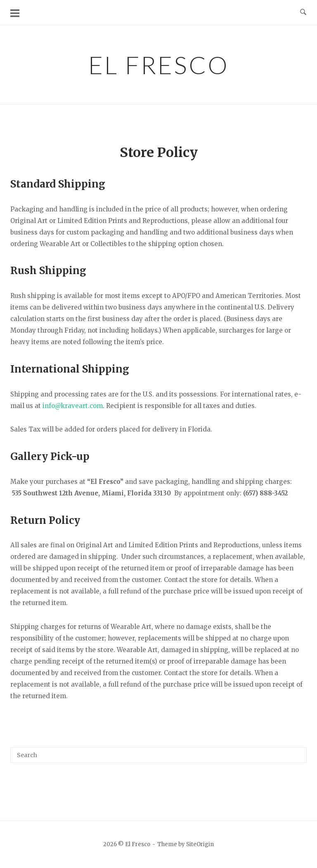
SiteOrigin (200, 844)
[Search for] (158, 755)
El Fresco (159, 65)
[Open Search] (303, 12)
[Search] (297, 751)
